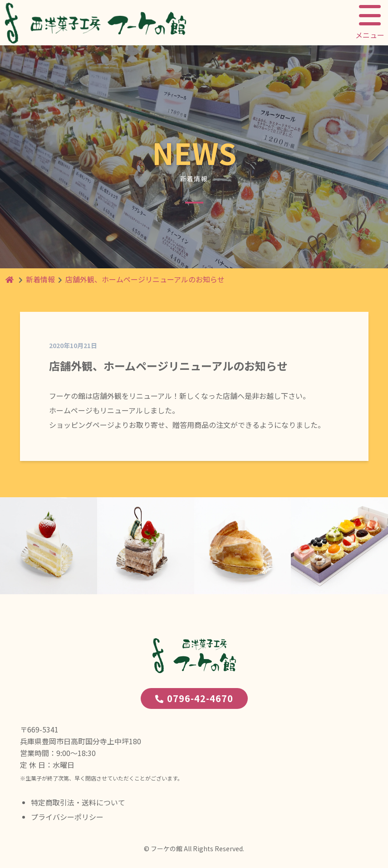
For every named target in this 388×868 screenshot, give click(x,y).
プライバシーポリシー (67, 817)
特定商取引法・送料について (78, 802)
